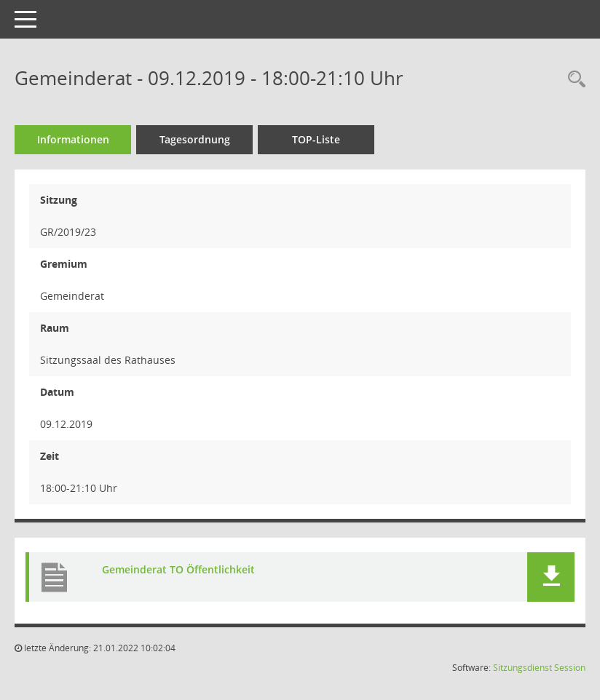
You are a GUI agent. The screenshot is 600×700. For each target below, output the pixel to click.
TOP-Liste (316, 139)
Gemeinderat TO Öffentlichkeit (178, 570)
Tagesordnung (195, 139)
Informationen (73, 139)
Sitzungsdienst (522, 668)
